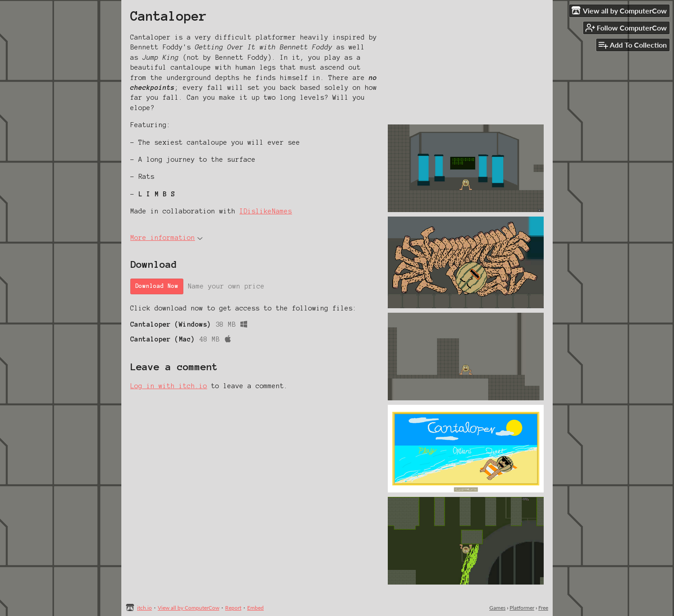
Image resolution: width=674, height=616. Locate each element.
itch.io (144, 608)
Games (497, 608)
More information (166, 238)
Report (233, 608)
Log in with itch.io (169, 386)
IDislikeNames (266, 211)
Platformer (522, 608)
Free (543, 608)
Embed (255, 608)
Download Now (157, 286)
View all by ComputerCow (188, 608)
